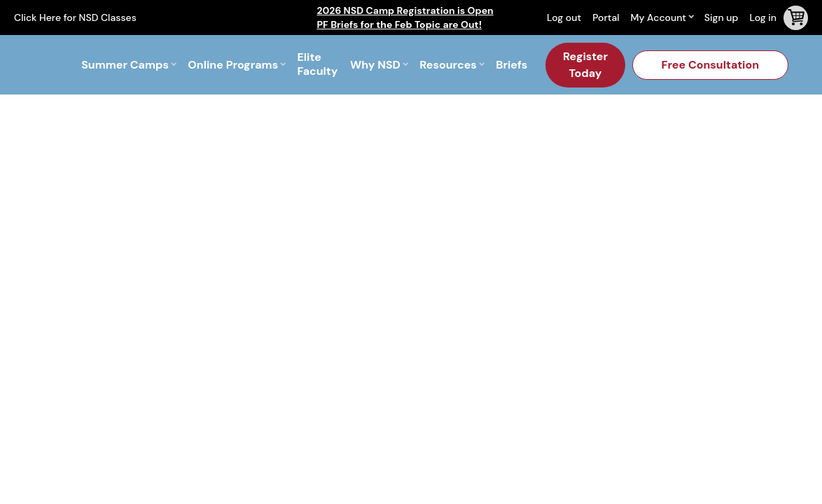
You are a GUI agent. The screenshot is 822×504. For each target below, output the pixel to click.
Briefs (511, 65)
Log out (564, 17)
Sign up (722, 17)
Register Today (585, 65)
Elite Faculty (317, 65)
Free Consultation (711, 65)
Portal (606, 17)
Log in (763, 17)
